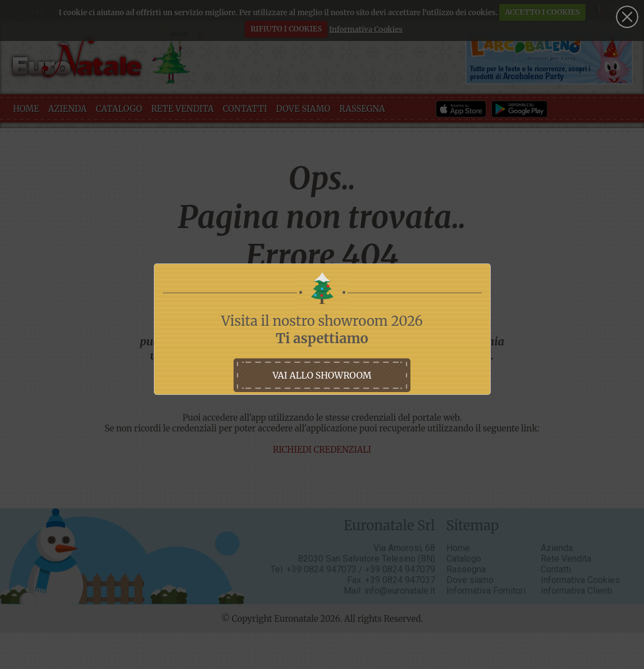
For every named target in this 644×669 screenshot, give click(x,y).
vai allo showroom (322, 375)
